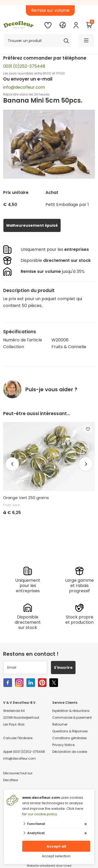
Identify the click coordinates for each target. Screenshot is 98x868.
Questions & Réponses (70, 731)
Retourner (60, 724)
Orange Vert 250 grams (26, 498)
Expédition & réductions (71, 711)
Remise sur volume (50, 10)
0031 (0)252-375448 (24, 66)
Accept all (56, 846)
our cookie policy (42, 814)
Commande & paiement (72, 718)
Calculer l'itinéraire (18, 738)
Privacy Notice (63, 745)
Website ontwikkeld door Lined (49, 866)
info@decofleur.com (24, 87)
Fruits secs (11, 505)
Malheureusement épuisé (32, 225)
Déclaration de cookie (70, 752)
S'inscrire (63, 668)
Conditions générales (70, 738)
